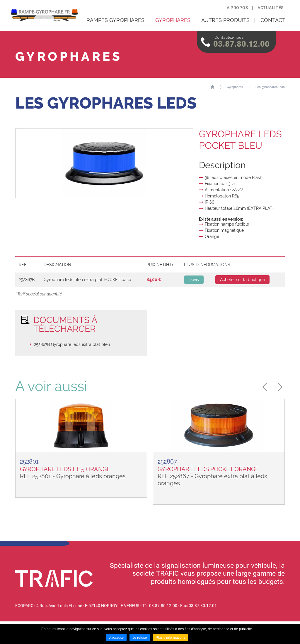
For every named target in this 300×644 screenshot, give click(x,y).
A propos (237, 8)
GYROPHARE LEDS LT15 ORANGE (65, 469)
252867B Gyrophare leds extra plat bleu (72, 344)
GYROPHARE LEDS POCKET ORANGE (208, 469)
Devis (194, 280)
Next (279, 387)
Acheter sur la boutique (242, 280)
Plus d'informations (170, 638)
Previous (266, 387)
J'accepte (116, 638)
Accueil (212, 87)
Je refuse (140, 638)
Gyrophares (235, 87)
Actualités (271, 8)
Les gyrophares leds (270, 87)
